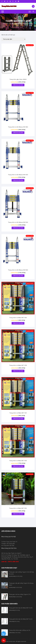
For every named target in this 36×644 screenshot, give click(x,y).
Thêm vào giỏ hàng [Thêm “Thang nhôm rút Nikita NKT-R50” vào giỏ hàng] (18, 514)
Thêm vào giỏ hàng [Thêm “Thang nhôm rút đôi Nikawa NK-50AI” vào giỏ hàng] (18, 228)
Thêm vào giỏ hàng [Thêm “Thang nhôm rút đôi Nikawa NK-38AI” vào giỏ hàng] (18, 133)
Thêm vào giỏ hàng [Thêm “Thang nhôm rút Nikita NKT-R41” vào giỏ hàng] (18, 419)
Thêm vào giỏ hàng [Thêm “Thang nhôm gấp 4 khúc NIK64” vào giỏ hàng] (18, 85)
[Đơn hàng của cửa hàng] (13, 39)
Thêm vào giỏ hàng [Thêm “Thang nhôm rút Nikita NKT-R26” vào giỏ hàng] (18, 323)
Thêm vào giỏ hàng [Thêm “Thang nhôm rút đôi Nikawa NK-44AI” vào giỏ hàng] (18, 180)
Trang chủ (5, 23)
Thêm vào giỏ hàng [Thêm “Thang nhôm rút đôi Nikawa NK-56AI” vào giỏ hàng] (18, 276)
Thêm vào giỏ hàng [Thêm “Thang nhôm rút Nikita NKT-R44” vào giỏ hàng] (18, 466)
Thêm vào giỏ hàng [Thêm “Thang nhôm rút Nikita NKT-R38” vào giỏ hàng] (18, 371)
